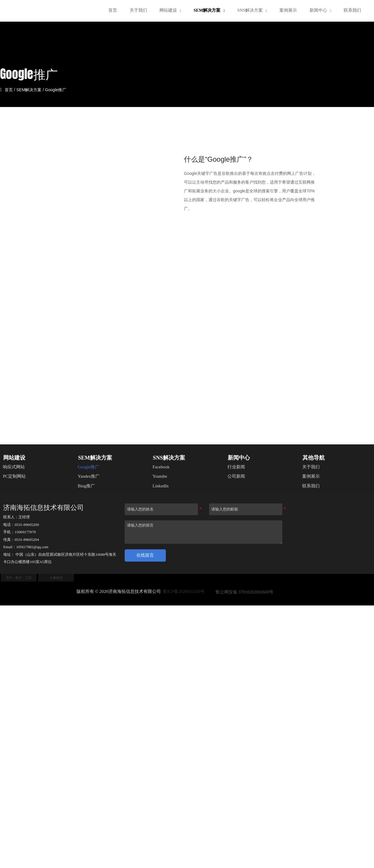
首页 (12, 89)
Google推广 (59, 89)
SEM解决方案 (32, 89)
